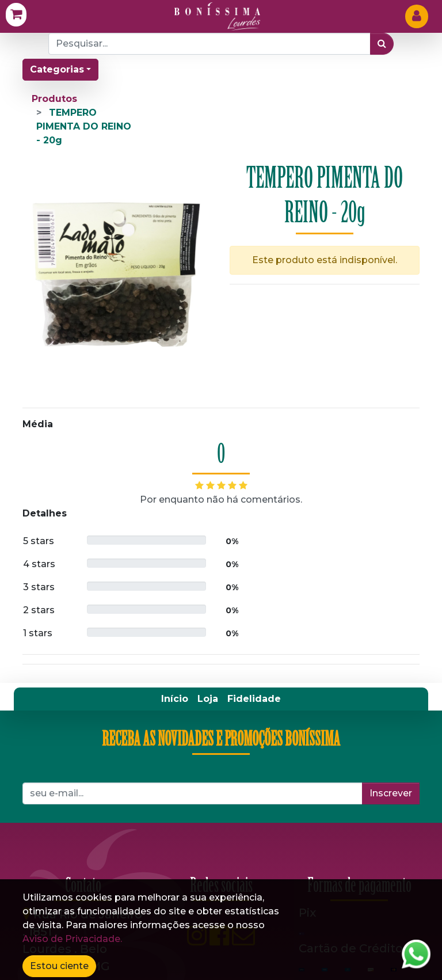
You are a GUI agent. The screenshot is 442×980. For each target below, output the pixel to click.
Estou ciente (59, 966)
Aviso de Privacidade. (72, 939)
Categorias (57, 69)
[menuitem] (175, 699)
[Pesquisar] (382, 44)
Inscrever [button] (391, 793)
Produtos (54, 99)
